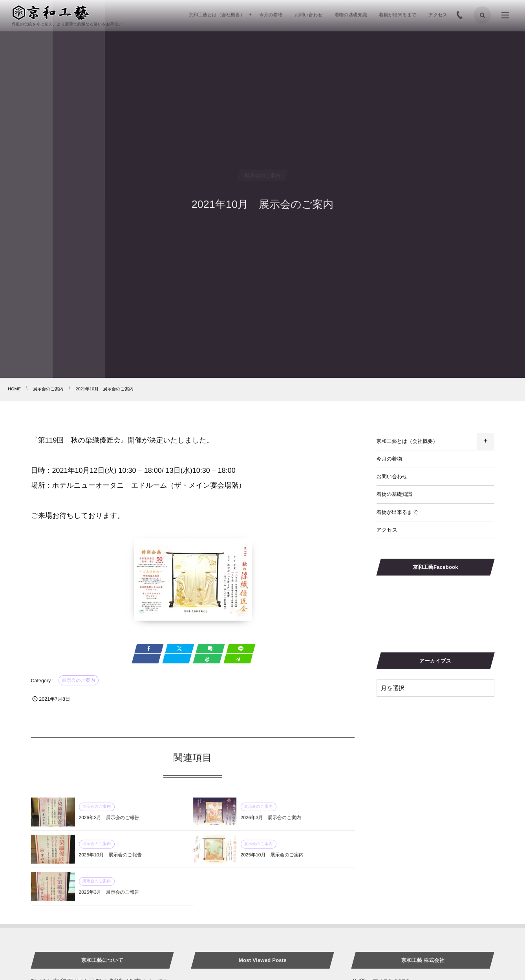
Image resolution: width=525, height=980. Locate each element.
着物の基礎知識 (394, 494)
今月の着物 (389, 459)
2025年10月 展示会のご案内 (272, 858)
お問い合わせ (392, 476)
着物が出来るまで (397, 512)
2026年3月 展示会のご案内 (271, 821)
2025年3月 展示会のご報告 (109, 896)
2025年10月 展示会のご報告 (111, 858)
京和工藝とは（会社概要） (407, 441)
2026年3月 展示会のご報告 (109, 821)
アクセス (387, 530)
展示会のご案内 (79, 680)
